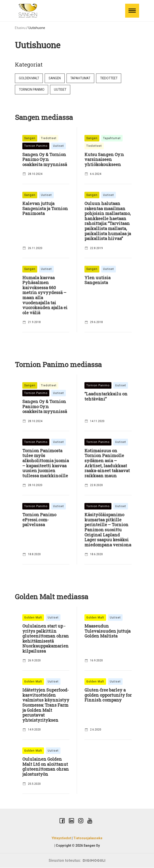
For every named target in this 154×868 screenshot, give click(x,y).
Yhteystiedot (61, 839)
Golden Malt (29, 78)
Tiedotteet (113, 78)
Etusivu (20, 28)
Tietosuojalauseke (88, 839)
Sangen (56, 78)
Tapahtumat (83, 78)
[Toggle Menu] (132, 11)
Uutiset (62, 90)
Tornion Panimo (32, 90)
